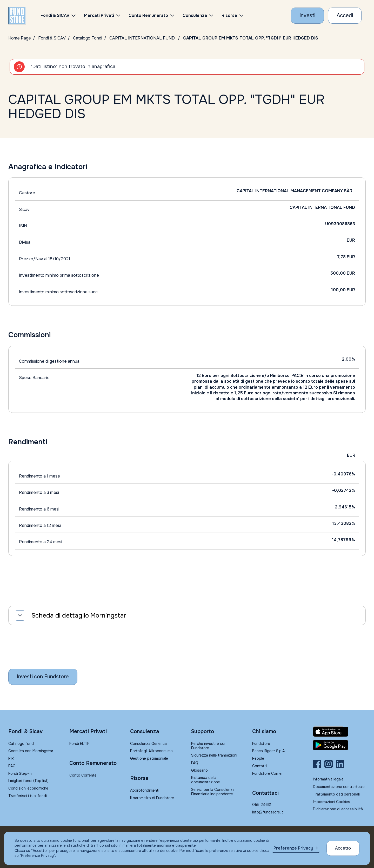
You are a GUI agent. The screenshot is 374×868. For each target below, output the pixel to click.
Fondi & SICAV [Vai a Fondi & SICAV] (52, 38)
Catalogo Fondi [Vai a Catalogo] (88, 38)
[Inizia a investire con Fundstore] (43, 677)
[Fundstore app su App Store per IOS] (339, 732)
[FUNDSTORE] (17, 16)
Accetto (343, 848)
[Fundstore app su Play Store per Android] (339, 745)
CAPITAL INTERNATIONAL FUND (142, 38)
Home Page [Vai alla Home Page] (20, 38)
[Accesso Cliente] (345, 16)
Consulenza (195, 15)
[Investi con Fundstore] (307, 16)
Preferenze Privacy (293, 848)
